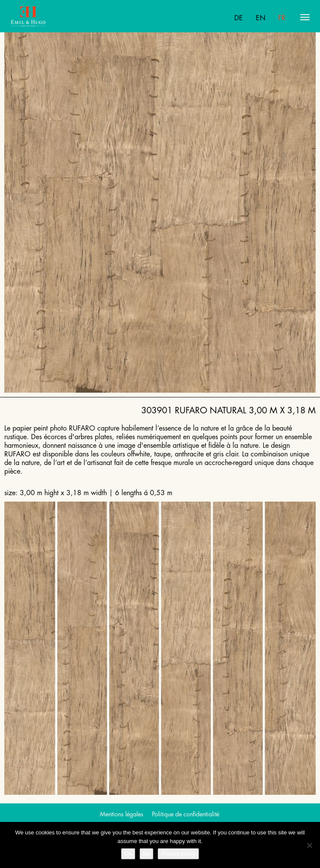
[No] (309, 845)
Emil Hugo (44, 17)
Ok (128, 854)
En (261, 18)
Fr (282, 18)
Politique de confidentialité (186, 814)
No (147, 854)
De (239, 18)
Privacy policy (178, 854)
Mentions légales (122, 814)
